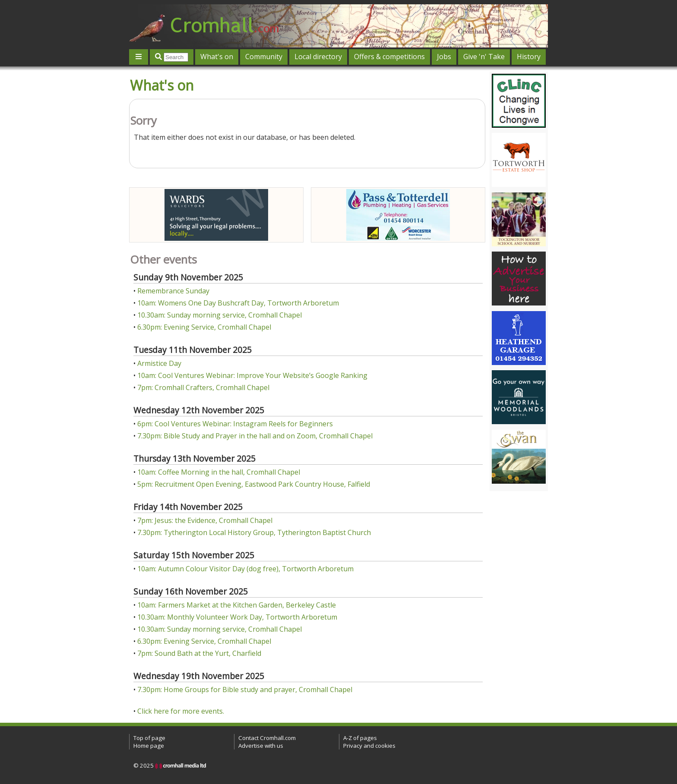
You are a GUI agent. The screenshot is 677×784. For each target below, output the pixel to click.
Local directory (318, 57)
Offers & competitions (389, 57)
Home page (149, 746)
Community (264, 57)
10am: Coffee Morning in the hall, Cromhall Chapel (219, 472)
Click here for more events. (181, 711)
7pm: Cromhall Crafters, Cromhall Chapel (203, 387)
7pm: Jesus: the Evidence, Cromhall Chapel (205, 520)
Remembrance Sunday (173, 291)
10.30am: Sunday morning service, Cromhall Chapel (220, 315)
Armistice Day (159, 363)
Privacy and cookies (369, 746)
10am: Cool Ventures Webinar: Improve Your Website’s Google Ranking (252, 375)
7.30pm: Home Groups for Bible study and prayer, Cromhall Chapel (245, 690)
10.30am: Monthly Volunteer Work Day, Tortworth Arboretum (237, 617)
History (529, 57)
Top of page (149, 738)
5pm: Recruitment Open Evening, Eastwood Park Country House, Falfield (254, 484)
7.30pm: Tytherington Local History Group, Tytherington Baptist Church (254, 532)
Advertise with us (261, 746)
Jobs (444, 57)
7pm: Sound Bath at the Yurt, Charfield (199, 653)
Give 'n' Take (484, 57)
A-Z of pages (360, 738)
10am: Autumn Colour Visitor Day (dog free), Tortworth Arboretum (245, 569)
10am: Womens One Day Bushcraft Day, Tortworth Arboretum (238, 303)
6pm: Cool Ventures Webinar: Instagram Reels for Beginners (235, 424)
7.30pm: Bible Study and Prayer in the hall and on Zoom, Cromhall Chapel (255, 436)
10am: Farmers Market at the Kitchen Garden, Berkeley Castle (237, 605)
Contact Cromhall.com (267, 738)
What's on (217, 57)
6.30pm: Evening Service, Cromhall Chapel (204, 327)
